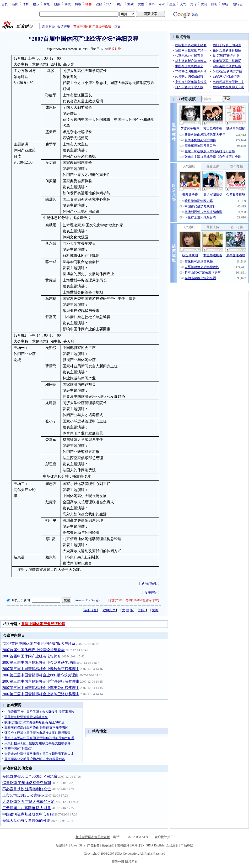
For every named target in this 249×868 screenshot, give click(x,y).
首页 (5, 4)
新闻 (15, 4)
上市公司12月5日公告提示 (23, 795)
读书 (151, 4)
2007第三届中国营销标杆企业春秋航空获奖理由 (41, 669)
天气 (183, 4)
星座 (172, 4)
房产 (120, 4)
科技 (68, 4)
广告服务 (93, 845)
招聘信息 (123, 845)
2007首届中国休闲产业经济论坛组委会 (34, 650)
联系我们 (108, 845)
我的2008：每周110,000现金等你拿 (134, 600)
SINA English (155, 845)
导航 (225, 4)
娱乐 (36, 4)
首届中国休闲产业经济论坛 (92, 27)
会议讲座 (64, 27)
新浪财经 (48, 27)
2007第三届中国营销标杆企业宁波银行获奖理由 (41, 681)
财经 (47, 4)
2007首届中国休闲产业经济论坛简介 (32, 656)
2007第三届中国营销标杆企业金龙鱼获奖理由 (39, 663)
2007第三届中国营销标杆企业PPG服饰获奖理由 (41, 675)
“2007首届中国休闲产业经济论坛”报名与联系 (39, 644)
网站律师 (138, 845)
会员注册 (172, 845)
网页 (15, 600)
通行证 (238, 4)
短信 (193, 4)
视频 (99, 4)
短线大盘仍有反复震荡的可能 (26, 821)
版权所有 (131, 862)
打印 (142, 610)
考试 (162, 4)
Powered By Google (87, 600)
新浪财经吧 (149, 583)
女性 (141, 4)
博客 (78, 4)
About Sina (78, 845)
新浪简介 (62, 845)
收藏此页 (109, 610)
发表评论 (151, 593)
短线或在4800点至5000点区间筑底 (30, 777)
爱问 (204, 4)
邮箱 (214, 4)
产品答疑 (187, 845)
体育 (26, 4)
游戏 (131, 4)
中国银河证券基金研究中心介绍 (28, 814)
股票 (57, 4)
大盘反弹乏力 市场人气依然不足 (29, 802)
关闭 (155, 610)
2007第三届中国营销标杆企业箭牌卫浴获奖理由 (41, 694)
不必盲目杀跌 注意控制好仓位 (27, 789)
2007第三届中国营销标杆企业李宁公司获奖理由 (41, 688)
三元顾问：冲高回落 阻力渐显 (27, 808)
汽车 (110, 4)
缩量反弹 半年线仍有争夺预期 (27, 783)
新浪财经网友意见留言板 (93, 837)
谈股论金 (90, 610)
